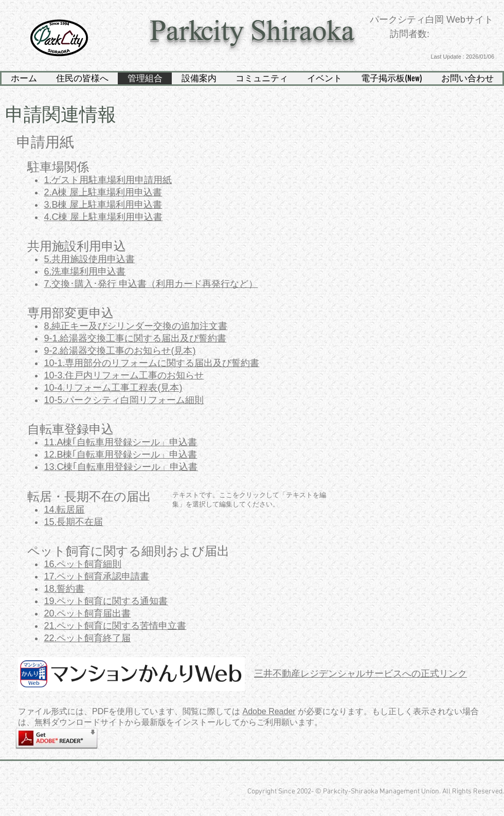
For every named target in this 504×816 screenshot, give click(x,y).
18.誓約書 (64, 589)
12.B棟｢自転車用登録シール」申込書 (120, 455)
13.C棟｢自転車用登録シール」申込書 (121, 467)
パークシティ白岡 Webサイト (431, 20)
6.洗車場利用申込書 (85, 271)
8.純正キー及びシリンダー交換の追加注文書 (136, 326)
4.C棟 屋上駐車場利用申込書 (103, 217)
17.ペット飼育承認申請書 (96, 576)
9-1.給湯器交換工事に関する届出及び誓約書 (135, 338)
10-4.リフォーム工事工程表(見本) (113, 388)
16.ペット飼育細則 (83, 564)
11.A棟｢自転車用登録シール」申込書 (120, 442)
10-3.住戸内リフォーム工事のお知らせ (124, 375)
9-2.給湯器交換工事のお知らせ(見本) (120, 351)
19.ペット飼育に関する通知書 (106, 601)
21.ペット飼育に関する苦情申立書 (115, 626)
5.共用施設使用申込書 (89, 259)
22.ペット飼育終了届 (87, 638)
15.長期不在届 (73, 522)
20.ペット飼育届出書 (87, 613)
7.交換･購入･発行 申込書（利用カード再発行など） (151, 284)
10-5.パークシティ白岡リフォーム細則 (124, 400)
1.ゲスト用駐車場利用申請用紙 (108, 180)
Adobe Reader (269, 711)
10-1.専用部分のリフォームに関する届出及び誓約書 (151, 363)
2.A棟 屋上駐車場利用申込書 (103, 192)
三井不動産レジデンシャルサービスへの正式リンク (361, 674)
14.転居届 (64, 510)
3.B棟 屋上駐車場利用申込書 (103, 205)
